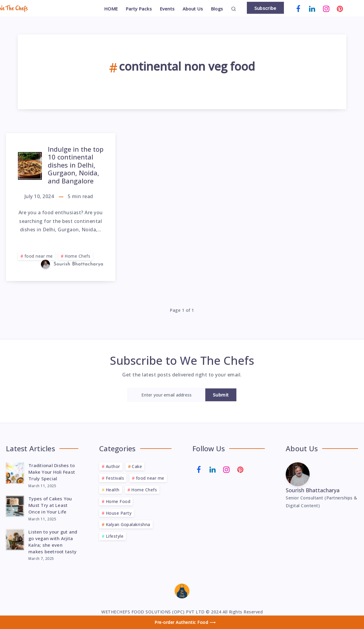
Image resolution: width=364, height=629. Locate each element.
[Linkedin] (312, 8)
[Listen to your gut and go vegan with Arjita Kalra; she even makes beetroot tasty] (15, 539)
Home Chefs (77, 256)
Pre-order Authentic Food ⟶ (185, 622)
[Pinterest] (340, 8)
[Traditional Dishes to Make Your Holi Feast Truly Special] (15, 472)
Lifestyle (115, 536)
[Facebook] (299, 8)
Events (167, 9)
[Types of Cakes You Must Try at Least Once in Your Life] (15, 505)
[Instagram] (326, 8)
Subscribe (265, 8)
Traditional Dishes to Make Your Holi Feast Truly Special (52, 472)
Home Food (118, 501)
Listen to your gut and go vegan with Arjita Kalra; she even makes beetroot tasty (53, 541)
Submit (221, 395)
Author (113, 466)
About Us (193, 9)
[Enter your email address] (166, 395)
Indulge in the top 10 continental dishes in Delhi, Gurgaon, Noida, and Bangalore (76, 165)
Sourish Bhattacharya (313, 490)
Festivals (115, 478)
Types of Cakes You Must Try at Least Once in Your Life (50, 505)
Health (113, 490)
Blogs (217, 9)
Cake (137, 466)
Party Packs (139, 9)
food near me (39, 256)
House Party (119, 513)
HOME (111, 9)
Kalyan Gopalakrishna (128, 524)
